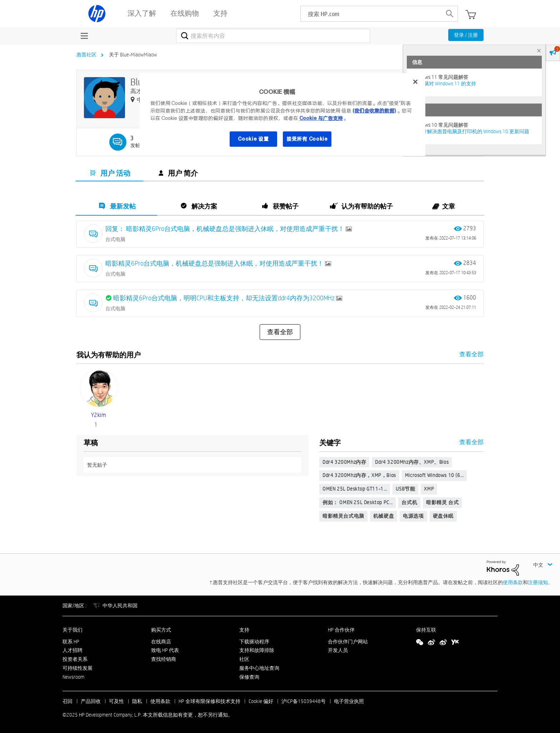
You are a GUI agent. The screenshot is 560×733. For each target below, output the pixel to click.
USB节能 (405, 489)
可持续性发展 (77, 668)
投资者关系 (75, 659)
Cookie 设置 (253, 139)
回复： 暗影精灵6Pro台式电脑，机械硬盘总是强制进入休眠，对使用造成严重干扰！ (226, 229)
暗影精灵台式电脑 (343, 516)
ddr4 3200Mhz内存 (344, 462)
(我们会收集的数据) (374, 111)
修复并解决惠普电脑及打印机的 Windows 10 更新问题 (471, 131)
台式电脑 (115, 239)
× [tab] (539, 51)
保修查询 (249, 677)
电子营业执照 (349, 701)
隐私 (137, 701)
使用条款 (513, 582)
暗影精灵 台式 (442, 502)
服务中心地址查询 (259, 668)
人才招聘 (72, 650)
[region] (282, 115)
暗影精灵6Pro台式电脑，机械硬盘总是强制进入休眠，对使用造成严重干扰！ (215, 263)
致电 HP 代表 (165, 650)
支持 (244, 630)
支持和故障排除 (257, 650)
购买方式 (161, 630)
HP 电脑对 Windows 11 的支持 (444, 84)
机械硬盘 (384, 516)
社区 (244, 659)
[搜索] (273, 36)
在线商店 (161, 642)
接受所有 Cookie (307, 139)
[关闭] (415, 82)
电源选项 (413, 516)
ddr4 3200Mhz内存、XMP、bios (412, 462)
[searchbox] (371, 14)
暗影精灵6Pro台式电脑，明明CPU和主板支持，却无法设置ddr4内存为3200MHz (225, 298)
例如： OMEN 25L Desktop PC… (357, 502)
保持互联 (426, 630)
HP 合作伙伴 (341, 630)
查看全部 (280, 332)
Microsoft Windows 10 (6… (434, 475)
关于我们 (72, 630)
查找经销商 (164, 659)
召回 (67, 701)
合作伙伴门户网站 (348, 642)
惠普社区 (86, 55)
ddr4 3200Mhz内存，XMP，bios (359, 475)
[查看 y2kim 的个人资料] (99, 415)
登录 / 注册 (466, 35)
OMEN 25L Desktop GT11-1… (355, 489)
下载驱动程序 (254, 642)
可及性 (116, 701)
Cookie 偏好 (261, 701)
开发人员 (338, 650)
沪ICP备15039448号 (304, 701)
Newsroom (73, 677)
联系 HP (71, 642)
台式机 (409, 502)
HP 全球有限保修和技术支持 (209, 701)
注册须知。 (540, 582)
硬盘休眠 (443, 516)
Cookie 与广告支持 (321, 118)
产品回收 (91, 701)
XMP (429, 489)
